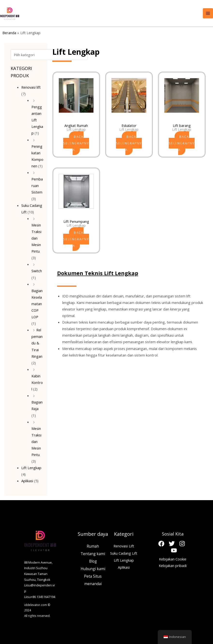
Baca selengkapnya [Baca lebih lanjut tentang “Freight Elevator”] (182, 143)
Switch (37, 270)
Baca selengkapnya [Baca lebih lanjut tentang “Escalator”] (129, 143)
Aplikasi (27, 480)
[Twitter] (172, 543)
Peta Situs (93, 575)
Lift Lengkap (31, 467)
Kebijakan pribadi (173, 565)
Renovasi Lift (124, 545)
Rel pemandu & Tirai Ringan (37, 342)
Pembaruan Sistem (37, 185)
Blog (93, 560)
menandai (93, 583)
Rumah (93, 545)
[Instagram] (182, 543)
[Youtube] (174, 549)
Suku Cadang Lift (124, 552)
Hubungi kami (93, 568)
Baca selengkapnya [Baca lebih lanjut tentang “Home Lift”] (76, 143)
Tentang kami (93, 553)
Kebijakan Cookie (173, 558)
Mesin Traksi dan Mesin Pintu (36, 237)
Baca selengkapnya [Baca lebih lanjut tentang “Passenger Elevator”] (76, 239)
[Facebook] (161, 543)
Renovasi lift (31, 86)
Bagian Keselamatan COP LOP (37, 303)
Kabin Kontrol (37, 381)
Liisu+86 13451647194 (40, 596)
